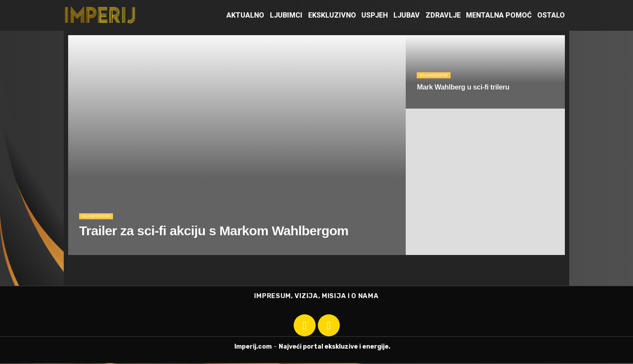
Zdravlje (443, 15)
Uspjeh (375, 15)
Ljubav (407, 15)
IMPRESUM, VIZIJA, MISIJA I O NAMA (316, 296)
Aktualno (245, 15)
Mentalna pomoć (499, 15)
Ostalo (551, 15)
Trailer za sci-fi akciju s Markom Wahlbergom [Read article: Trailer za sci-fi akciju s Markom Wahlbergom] (214, 235)
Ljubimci (286, 15)
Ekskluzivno (332, 15)
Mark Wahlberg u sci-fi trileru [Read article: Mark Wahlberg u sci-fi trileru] (463, 89)
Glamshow (98, 219)
